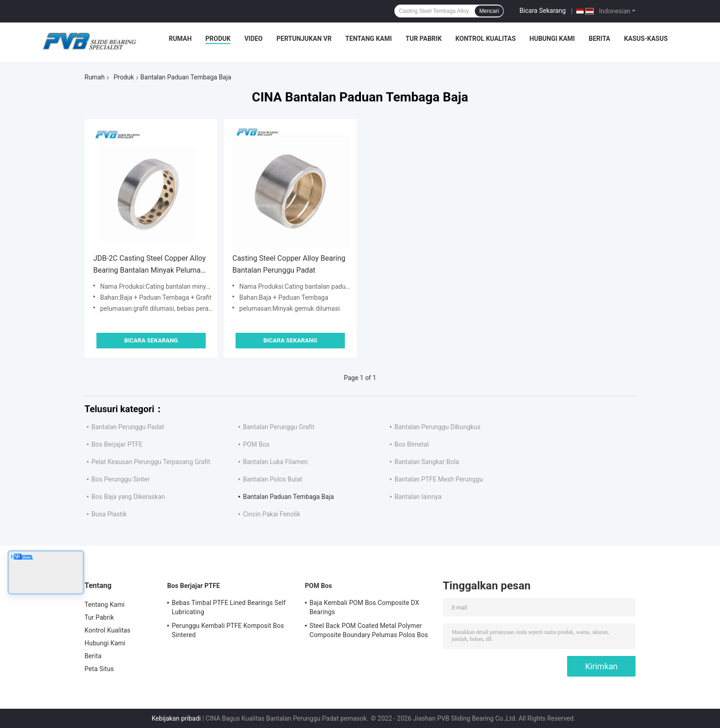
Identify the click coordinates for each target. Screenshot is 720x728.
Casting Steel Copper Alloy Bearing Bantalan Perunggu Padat (289, 264)
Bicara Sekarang (543, 11)
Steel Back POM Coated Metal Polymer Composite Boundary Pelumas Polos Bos (369, 630)
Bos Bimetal (412, 444)
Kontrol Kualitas (486, 39)
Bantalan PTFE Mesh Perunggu (439, 479)
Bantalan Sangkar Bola (427, 462)
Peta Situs (99, 669)
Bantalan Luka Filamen (275, 462)
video (253, 39)
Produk (218, 39)
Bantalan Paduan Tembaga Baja (288, 497)
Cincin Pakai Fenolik (272, 514)
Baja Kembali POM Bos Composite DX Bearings (364, 607)
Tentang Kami (368, 39)
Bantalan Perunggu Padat (128, 427)
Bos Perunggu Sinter (121, 479)
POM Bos (256, 444)
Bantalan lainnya (418, 497)
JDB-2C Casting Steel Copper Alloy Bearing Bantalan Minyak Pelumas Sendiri (149, 265)
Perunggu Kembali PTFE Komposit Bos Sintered (228, 630)
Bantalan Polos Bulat (273, 479)
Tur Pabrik (424, 39)
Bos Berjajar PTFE (117, 444)
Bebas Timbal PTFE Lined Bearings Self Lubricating (229, 607)
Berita (599, 39)
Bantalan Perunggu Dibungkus (438, 427)
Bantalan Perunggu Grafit (279, 427)
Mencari (489, 11)
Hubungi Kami (552, 39)
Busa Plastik (109, 514)
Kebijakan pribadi (176, 718)
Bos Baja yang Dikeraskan (128, 497)
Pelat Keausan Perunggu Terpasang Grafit (151, 462)
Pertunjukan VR (304, 39)
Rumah (180, 39)
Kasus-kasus (646, 39)
